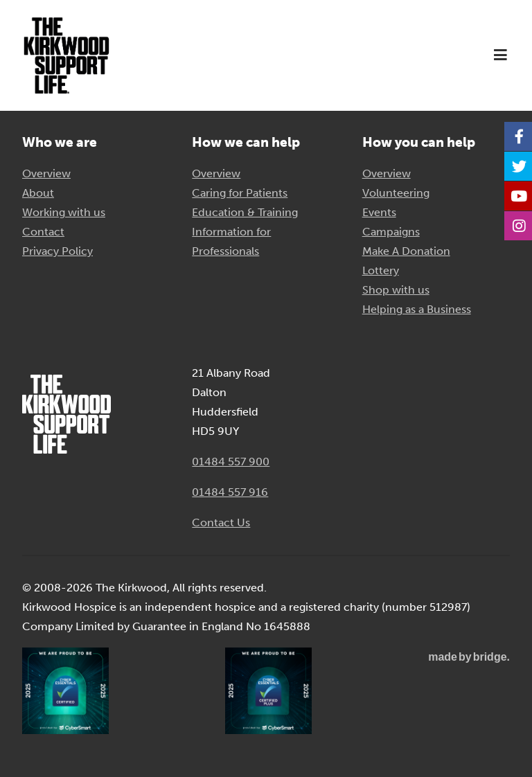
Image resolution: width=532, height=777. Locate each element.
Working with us (64, 212)
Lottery (381, 270)
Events (379, 212)
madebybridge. (469, 657)
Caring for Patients (240, 193)
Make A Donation (406, 251)
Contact (43, 232)
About (38, 193)
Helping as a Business (417, 309)
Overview (46, 173)
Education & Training (245, 212)
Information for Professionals (231, 241)
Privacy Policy (57, 251)
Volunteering (396, 193)
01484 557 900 (231, 462)
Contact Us (221, 523)
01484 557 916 (230, 492)
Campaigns (391, 232)
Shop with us (396, 290)
